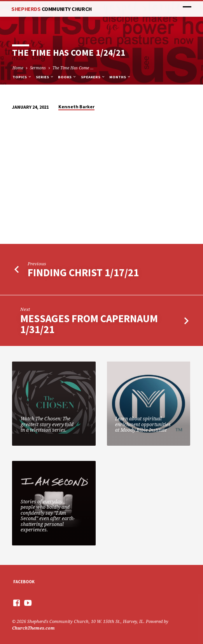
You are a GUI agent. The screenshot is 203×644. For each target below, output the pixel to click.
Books (67, 77)
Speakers (93, 77)
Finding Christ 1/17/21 (83, 273)
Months (120, 77)
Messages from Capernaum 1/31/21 (89, 324)
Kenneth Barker (76, 107)
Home (18, 68)
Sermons (38, 68)
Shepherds (51, 9)
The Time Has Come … (73, 68)
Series (45, 77)
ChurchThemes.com (33, 628)
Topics (22, 77)
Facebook (24, 582)
